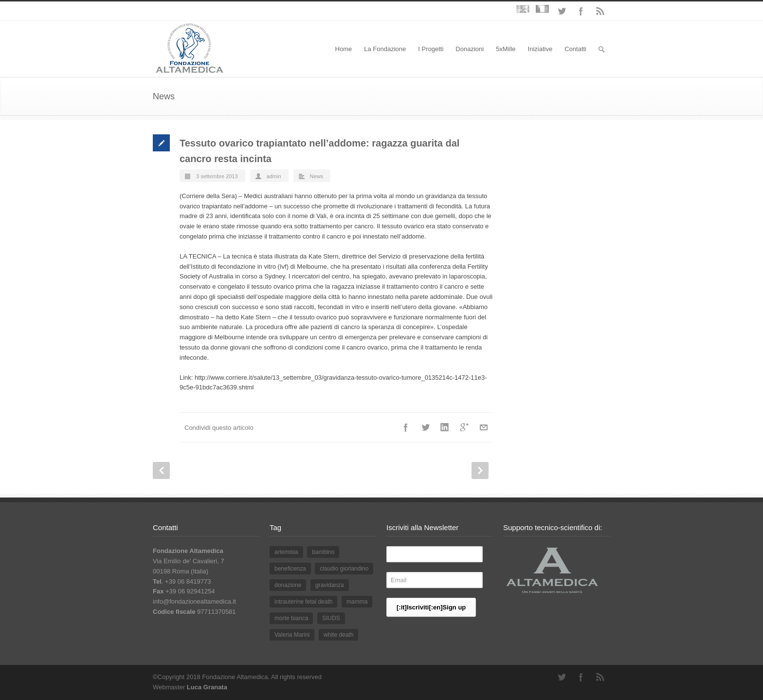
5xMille (506, 49)
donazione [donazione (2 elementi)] (288, 585)
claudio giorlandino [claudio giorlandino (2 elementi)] (344, 569)
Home (344, 49)
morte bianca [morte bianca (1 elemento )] (291, 618)
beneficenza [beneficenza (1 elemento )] (290, 569)
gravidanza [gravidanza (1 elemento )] (330, 585)
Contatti (575, 49)
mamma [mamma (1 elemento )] (357, 602)
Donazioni (470, 49)
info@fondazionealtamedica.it (194, 601)
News (317, 176)
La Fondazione (385, 49)
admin (274, 176)
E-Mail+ (484, 427)
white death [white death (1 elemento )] (338, 635)
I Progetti (431, 49)
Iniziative (540, 49)
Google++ (464, 427)
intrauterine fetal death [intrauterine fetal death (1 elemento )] (303, 602)
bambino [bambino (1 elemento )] (323, 552)
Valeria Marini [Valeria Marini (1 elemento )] (292, 635)
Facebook (581, 11)
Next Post (480, 470)
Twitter (562, 11)
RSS (600, 11)
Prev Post (161, 470)
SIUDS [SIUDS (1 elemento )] (331, 618)
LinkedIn (445, 427)
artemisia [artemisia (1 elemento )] (286, 552)
